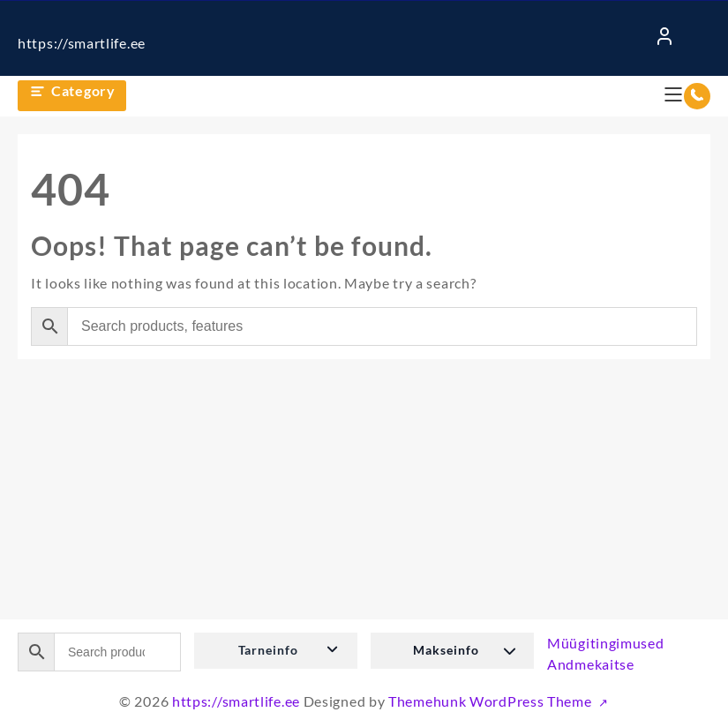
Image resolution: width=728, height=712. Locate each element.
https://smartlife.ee (82, 43)
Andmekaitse (591, 664)
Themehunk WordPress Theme (492, 701)
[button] (276, 651)
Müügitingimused (606, 643)
